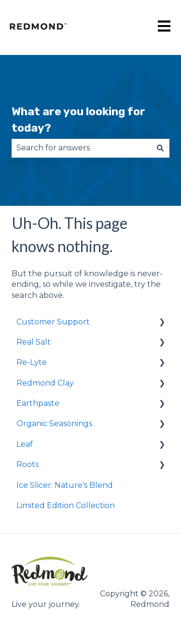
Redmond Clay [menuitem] (45, 383)
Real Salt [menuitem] (34, 342)
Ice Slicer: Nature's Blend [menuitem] (65, 485)
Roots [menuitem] (28, 464)
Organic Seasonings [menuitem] (54, 423)
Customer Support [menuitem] (53, 322)
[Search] (160, 148)
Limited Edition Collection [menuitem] (66, 505)
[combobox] (81, 148)
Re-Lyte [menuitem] (32, 362)
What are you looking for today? (78, 120)
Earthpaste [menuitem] (38, 403)
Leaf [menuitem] (25, 444)
